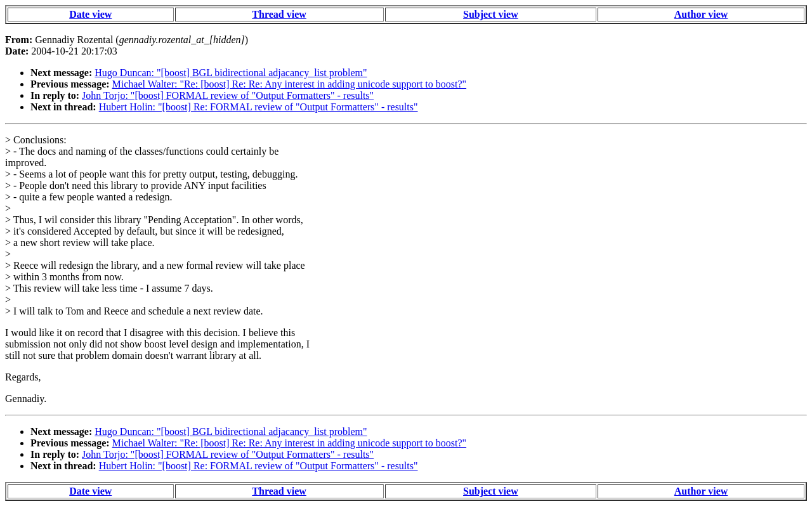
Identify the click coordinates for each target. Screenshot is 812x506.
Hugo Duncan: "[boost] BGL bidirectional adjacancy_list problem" (231, 73)
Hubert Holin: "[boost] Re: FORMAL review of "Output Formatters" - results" (259, 107)
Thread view (279, 14)
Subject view (491, 14)
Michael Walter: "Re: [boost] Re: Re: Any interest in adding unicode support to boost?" (290, 84)
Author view (701, 14)
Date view (90, 14)
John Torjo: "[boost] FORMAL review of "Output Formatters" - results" (228, 95)
